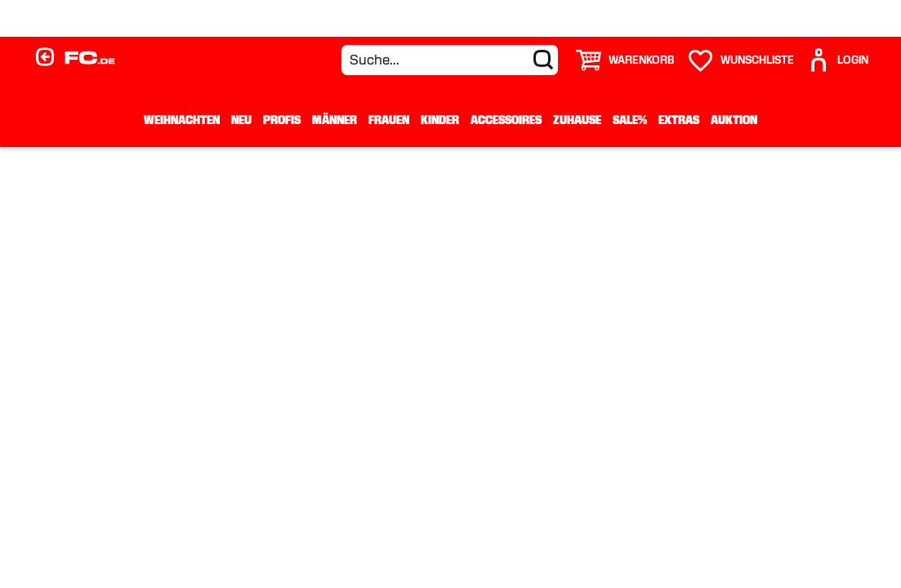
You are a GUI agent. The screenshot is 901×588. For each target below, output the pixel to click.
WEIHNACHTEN (182, 120)
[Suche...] (450, 60)
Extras (679, 120)
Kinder (440, 120)
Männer (335, 120)
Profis (282, 120)
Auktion (734, 120)
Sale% (630, 120)
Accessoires (506, 120)
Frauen (389, 120)
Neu (241, 120)
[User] (837, 60)
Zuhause (577, 120)
